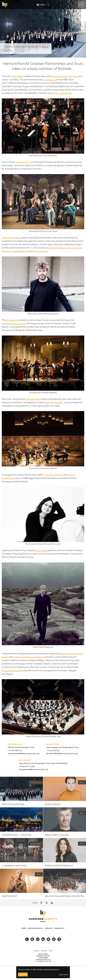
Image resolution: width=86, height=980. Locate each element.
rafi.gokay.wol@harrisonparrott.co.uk (33, 769)
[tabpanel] (43, 958)
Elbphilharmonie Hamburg (14, 323)
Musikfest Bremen (20, 251)
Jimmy (56, 93)
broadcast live (50, 80)
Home (24, 928)
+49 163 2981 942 (15, 750)
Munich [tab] (44, 951)
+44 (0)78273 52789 (27, 766)
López (62, 93)
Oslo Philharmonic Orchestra (65, 76)
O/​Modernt (11, 320)
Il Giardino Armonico (54, 475)
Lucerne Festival (12, 670)
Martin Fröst (41, 550)
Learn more (64, 974)
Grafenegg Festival (57, 248)
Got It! (23, 974)
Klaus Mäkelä (17, 76)
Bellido (68, 93)
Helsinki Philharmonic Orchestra (29, 657)
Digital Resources (35, 928)
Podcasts (49, 928)
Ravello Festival (40, 251)
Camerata (23, 162)
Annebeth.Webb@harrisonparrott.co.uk (62, 753)
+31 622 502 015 (53, 750)
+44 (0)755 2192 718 (44, 961)
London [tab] (36, 951)
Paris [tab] (51, 951)
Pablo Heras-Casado (12, 238)
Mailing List (60, 928)
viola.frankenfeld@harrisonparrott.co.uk (24, 753)
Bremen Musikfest (55, 402)
